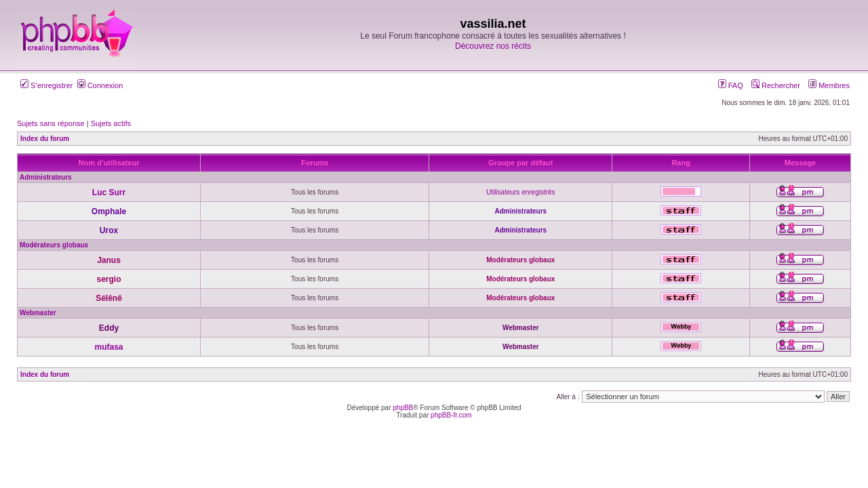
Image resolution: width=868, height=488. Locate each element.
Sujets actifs (111, 123)
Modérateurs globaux (54, 245)
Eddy (109, 328)
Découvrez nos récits (493, 46)
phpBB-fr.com (451, 415)
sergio (108, 279)
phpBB (403, 408)
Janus (109, 260)
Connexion (100, 85)
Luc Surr (109, 192)
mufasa (108, 347)
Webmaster (38, 313)
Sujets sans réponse (51, 123)
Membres (829, 85)
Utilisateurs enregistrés (521, 192)
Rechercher (776, 85)
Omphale (109, 211)
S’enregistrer (46, 85)
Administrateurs (46, 177)
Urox (109, 230)
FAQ (731, 85)
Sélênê (109, 298)
